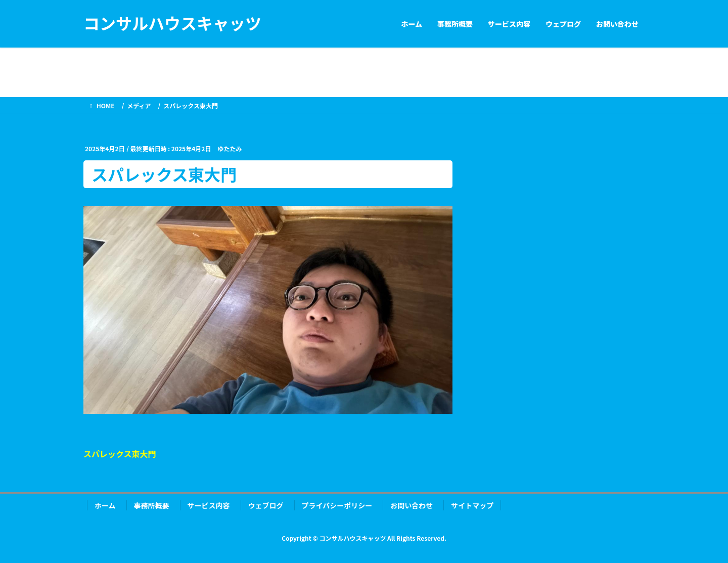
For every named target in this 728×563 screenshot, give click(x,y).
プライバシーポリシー (337, 505)
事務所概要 (152, 505)
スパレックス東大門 (120, 454)
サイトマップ (472, 505)
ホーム (105, 505)
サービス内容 (209, 505)
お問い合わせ (412, 505)
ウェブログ (266, 505)
